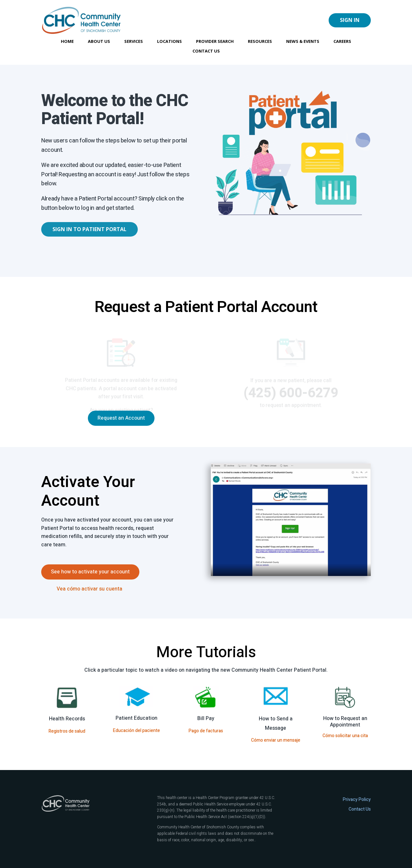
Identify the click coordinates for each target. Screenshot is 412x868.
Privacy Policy (357, 800)
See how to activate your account (90, 572)
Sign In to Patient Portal (89, 229)
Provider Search (215, 42)
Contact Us (206, 51)
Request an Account (121, 418)
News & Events (303, 42)
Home (67, 42)
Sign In (350, 20)
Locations (169, 42)
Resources (260, 42)
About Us (99, 42)
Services (134, 42)
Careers (342, 42)
